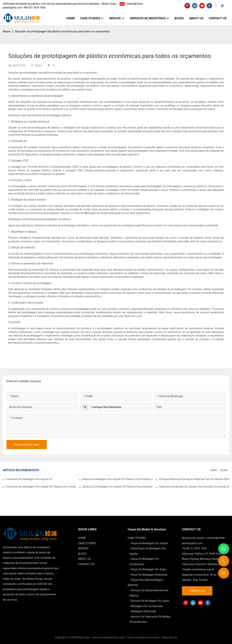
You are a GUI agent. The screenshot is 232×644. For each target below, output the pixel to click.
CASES (213, 470)
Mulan (7, 31)
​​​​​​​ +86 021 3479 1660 (34, 8)
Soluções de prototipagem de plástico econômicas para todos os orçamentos (62, 31)
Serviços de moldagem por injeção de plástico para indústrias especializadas (117, 487)
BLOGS (224, 470)
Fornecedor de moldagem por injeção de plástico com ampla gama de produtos (41, 487)
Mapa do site (169, 637)
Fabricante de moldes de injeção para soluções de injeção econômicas (194, 487)
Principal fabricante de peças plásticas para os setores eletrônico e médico (194, 479)
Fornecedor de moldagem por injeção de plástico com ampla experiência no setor (29, 479)
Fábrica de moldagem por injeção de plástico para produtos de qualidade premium (117, 479)
